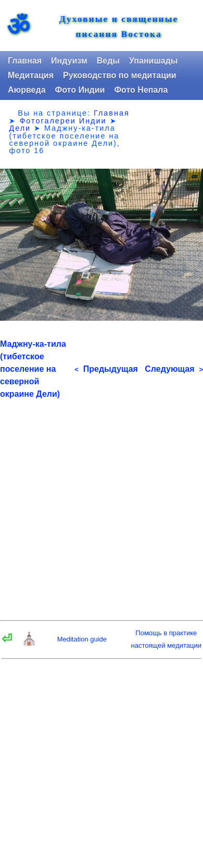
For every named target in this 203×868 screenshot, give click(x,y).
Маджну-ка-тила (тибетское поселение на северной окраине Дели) (33, 369)
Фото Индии (80, 90)
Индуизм (69, 61)
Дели (20, 128)
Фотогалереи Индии (63, 121)
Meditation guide (82, 639)
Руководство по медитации (120, 75)
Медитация (31, 75)
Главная (25, 61)
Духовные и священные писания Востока (119, 27)
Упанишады (153, 61)
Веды (108, 61)
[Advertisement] (102, 502)
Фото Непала (141, 90)
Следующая (174, 369)
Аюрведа (27, 90)
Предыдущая (106, 369)
